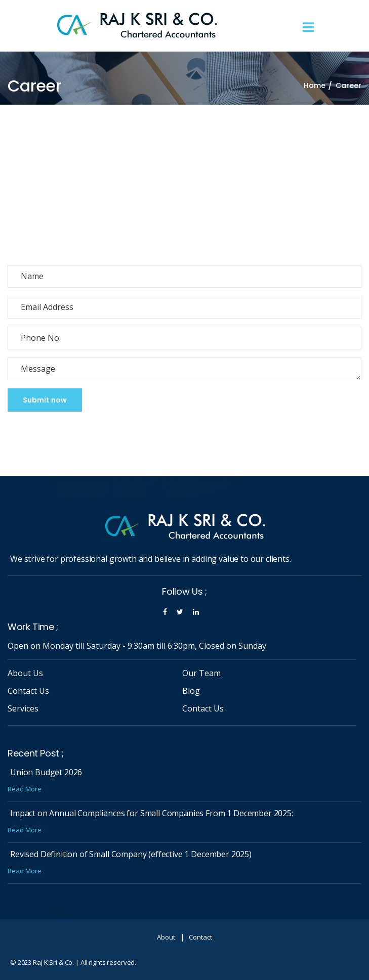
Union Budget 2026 (46, 772)
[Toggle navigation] (308, 28)
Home (315, 85)
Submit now (45, 400)
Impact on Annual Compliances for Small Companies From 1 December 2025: (152, 813)
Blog (191, 691)
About (166, 937)
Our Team (201, 673)
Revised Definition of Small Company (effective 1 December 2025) (131, 854)
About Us (25, 673)
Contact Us (28, 691)
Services (23, 708)
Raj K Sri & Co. (53, 962)
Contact (200, 937)
